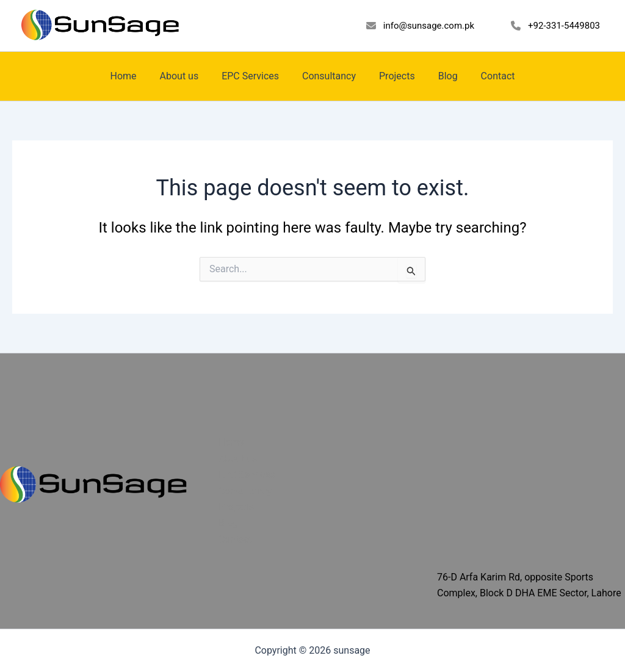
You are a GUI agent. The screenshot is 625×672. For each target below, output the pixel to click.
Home (134, 76)
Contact (487, 76)
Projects (393, 76)
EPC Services (254, 76)
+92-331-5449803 (564, 26)
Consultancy (329, 76)
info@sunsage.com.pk (429, 26)
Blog (441, 76)
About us (186, 76)
